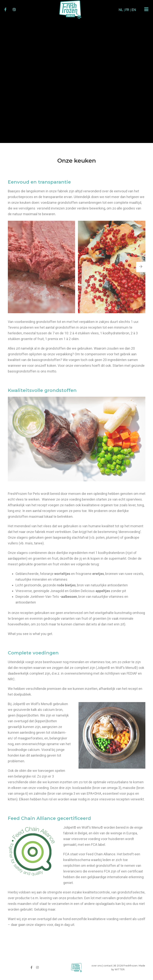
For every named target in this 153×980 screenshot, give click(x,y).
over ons (97, 966)
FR (127, 10)
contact (108, 966)
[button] (141, 267)
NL (121, 10)
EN (134, 10)
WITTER (120, 969)
